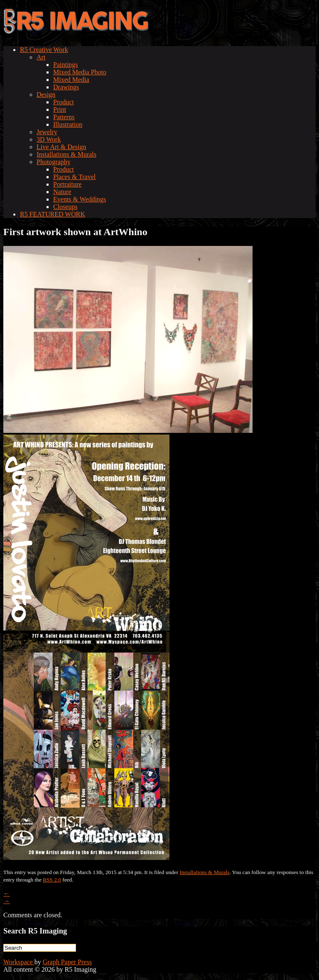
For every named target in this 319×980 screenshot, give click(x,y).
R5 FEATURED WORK (53, 214)
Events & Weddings (80, 199)
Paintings (66, 65)
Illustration (68, 124)
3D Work (49, 139)
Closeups (65, 207)
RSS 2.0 (52, 880)
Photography (54, 162)
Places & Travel (74, 177)
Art (41, 57)
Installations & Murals (66, 154)
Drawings (66, 87)
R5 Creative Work (44, 50)
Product (64, 102)
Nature (62, 192)
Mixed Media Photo (80, 72)
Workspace (19, 962)
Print (60, 109)
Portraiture (67, 184)
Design (46, 95)
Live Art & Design (61, 147)
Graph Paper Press (67, 962)
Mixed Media (71, 80)
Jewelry (47, 132)
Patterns (64, 117)
